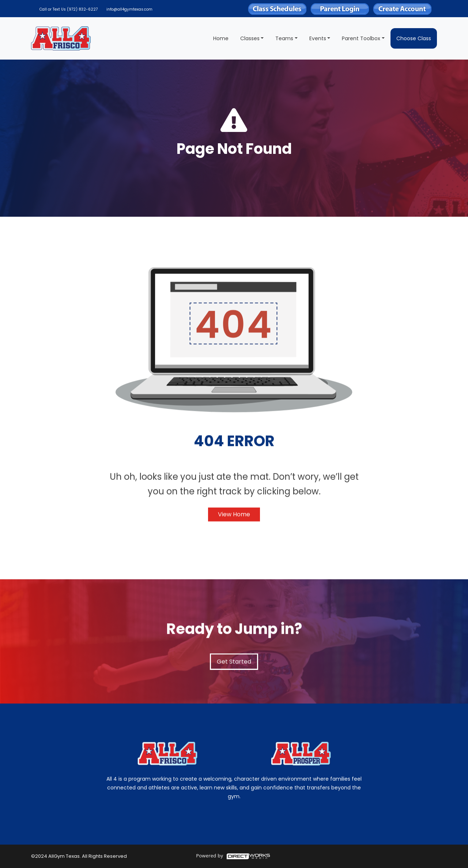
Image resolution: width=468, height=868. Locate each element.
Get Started (234, 666)
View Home (234, 518)
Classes (250, 38)
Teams (284, 38)
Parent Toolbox (361, 38)
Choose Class (414, 38)
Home (221, 38)
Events (318, 38)
